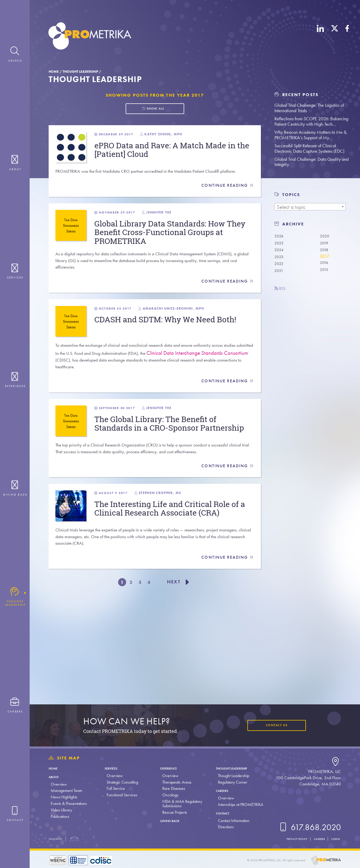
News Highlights (64, 797)
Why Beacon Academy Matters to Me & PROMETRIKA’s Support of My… (310, 135)
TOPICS (291, 195)
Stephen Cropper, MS (181, 574)
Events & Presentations (69, 803)
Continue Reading (226, 208)
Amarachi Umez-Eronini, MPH (197, 349)
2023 (280, 259)
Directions (223, 827)
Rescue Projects (172, 812)
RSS (282, 292)
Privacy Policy (286, 839)
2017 (326, 259)
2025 (280, 244)
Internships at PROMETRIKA (237, 804)
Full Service (114, 788)
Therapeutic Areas (175, 782)
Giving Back (171, 821)
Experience (169, 768)
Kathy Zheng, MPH (186, 140)
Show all (153, 110)
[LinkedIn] (320, 37)
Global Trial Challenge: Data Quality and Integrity (311, 162)
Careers (221, 790)
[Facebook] (347, 37)
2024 (280, 251)
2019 (325, 244)
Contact (221, 813)
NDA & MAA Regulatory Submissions (180, 804)
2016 (325, 266)
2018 (325, 251)
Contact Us (272, 725)
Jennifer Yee (180, 241)
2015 (325, 274)
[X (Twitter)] (335, 37)
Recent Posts (296, 95)
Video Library (61, 810)
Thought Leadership (80, 72)
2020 (326, 236)
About (55, 777)
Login (334, 839)
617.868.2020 (309, 827)
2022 (280, 266)
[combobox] (310, 207)
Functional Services (121, 795)
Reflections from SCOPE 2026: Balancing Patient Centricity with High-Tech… (311, 121)
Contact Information (230, 821)
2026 (280, 236)
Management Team (66, 790)
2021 (280, 274)
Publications (60, 816)
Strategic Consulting (121, 782)
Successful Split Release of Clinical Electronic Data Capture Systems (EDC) (309, 148)
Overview (59, 784)
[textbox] (310, 207)
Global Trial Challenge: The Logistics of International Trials (309, 108)
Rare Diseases (171, 788)
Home (54, 72)
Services (112, 768)
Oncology (168, 795)
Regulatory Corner (229, 782)
